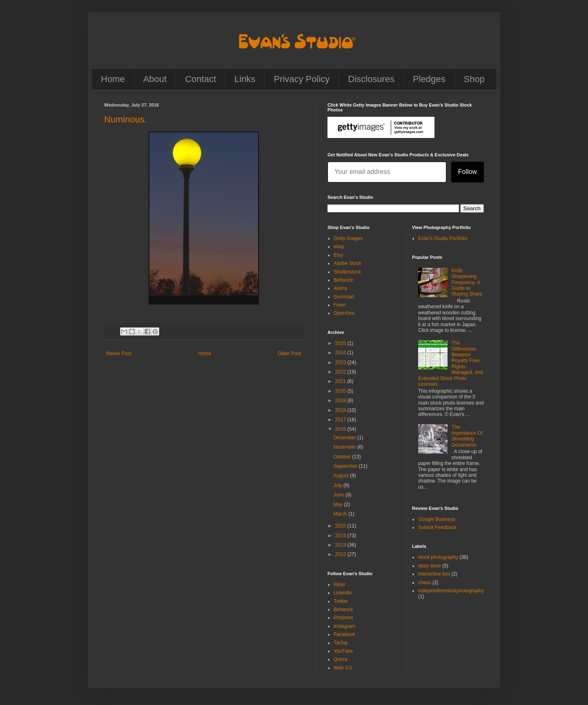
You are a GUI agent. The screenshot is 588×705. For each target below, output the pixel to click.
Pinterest (343, 618)
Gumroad (344, 297)
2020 (341, 391)
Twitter (341, 601)
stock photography (438, 557)
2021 (341, 381)
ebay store (430, 566)
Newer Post (119, 354)
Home (113, 79)
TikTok (341, 643)
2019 (341, 400)
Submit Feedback (437, 527)
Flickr (340, 585)
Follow (468, 172)
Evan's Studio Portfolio (443, 238)
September (346, 466)
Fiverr (340, 305)
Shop (474, 79)
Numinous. (126, 119)
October (343, 457)
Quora (340, 659)
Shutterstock (347, 272)
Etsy (338, 255)
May (339, 505)
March (341, 514)
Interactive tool (434, 574)
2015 (341, 526)
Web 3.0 (343, 668)
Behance (343, 280)
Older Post (289, 354)
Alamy (340, 288)
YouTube (343, 651)
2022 (341, 372)
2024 (341, 353)
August (342, 476)
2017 (341, 420)
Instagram (344, 626)
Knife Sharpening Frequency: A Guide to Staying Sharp (467, 282)
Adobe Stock (347, 263)
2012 (341, 554)
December (345, 438)
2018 (341, 410)
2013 (341, 545)
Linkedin (343, 593)
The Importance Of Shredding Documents (467, 436)
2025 (341, 343)
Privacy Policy (302, 79)
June (339, 495)
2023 (341, 363)
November (345, 447)
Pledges (429, 79)
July (338, 485)
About (155, 79)
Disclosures (371, 79)
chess (424, 583)
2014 (341, 536)
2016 (341, 429)
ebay (339, 247)
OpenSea (344, 313)
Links (245, 79)
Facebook (344, 634)
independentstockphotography (451, 591)
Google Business (437, 519)
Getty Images (348, 238)
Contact (200, 79)
